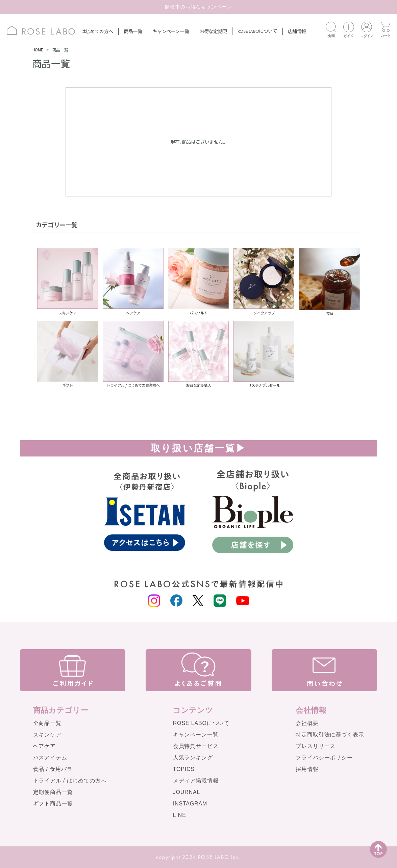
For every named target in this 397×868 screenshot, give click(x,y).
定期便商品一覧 (53, 792)
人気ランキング (193, 758)
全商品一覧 (47, 723)
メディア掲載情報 (196, 781)
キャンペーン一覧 (171, 31)
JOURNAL (187, 792)
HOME (38, 50)
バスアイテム (50, 758)
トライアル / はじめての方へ (70, 781)
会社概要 (307, 723)
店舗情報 (297, 31)
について (257, 31)
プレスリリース (316, 746)
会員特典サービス (196, 746)
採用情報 (307, 769)
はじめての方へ (97, 31)
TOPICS (184, 769)
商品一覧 (133, 31)
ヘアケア (44, 746)
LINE (180, 815)
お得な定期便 (213, 31)
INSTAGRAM (190, 804)
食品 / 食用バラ (53, 769)
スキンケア (47, 735)
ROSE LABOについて (201, 723)
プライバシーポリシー (324, 758)
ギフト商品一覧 (53, 804)
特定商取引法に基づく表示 (330, 735)
